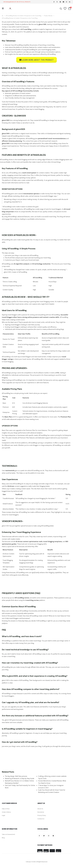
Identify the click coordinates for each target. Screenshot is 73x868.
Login (4, 815)
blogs (59, 162)
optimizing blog (30, 554)
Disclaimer (41, 812)
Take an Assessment (8, 834)
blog (14, 73)
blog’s (16, 433)
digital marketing (65, 133)
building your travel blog (42, 258)
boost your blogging (36, 544)
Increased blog (52, 567)
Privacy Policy (42, 815)
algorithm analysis (22, 264)
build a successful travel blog (47, 217)
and (40, 264)
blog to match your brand (24, 260)
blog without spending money (20, 178)
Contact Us (41, 819)
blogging (41, 109)
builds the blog (19, 88)
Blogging (10, 560)
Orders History (6, 812)
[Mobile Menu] (3, 8)
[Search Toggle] (61, 9)
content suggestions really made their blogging (30, 486)
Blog (15, 282)
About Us (40, 809)
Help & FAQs (6, 809)
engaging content (13, 175)
